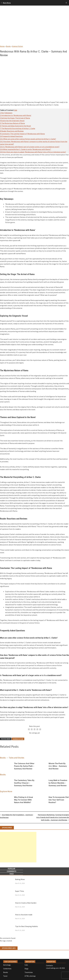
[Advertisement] (34, 28)
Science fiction (17, 46)
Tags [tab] (12, 874)
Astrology (7, 965)
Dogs (26, 969)
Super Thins (20, 891)
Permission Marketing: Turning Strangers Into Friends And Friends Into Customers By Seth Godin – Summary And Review (53, 817)
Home (2, 46)
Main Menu (7, 3)
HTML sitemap (30, 976)
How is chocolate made (24, 915)
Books (8, 46)
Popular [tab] (11, 869)
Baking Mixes (20, 879)
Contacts (49, 965)
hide (16, 110)
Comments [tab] (12, 871)
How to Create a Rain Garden (26, 903)
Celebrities (7, 969)
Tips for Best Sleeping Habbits (27, 926)
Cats (26, 965)
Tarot (5, 976)
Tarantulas (29, 972)
